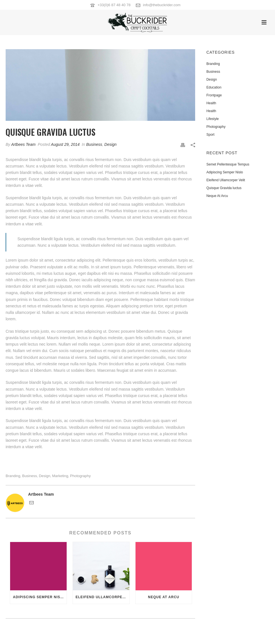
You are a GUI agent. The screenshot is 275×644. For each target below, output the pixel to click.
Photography (80, 476)
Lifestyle (213, 119)
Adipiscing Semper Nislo (39, 597)
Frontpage (214, 95)
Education (214, 87)
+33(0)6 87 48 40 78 (114, 5)
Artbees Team (23, 144)
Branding (13, 476)
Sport (210, 135)
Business (94, 144)
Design (111, 144)
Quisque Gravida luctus (224, 188)
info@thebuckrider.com (162, 5)
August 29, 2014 (65, 144)
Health (211, 103)
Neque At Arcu (164, 597)
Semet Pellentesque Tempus (228, 164)
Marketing (60, 476)
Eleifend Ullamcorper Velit (102, 597)
